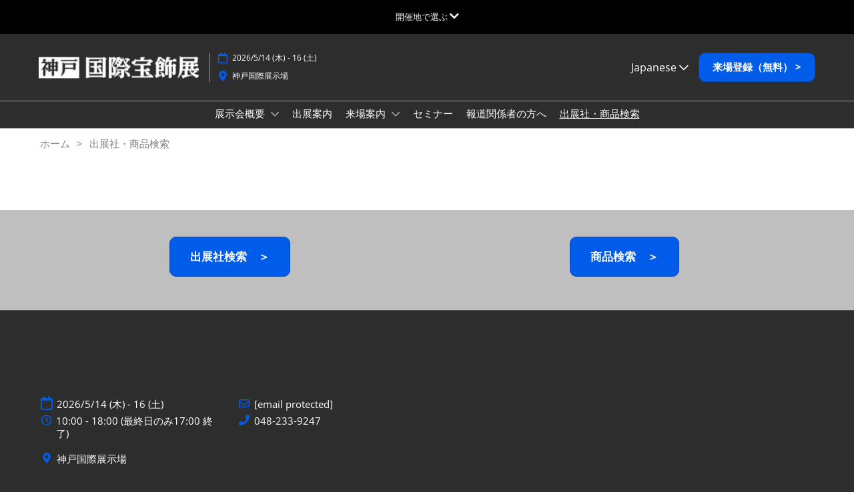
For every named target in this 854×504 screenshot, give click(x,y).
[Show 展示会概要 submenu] (275, 127)
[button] (757, 80)
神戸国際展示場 (260, 88)
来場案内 (367, 126)
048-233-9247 (288, 433)
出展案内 (312, 126)
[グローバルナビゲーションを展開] (427, 17)
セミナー (433, 126)
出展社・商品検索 (600, 126)
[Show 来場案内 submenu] (396, 127)
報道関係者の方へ (506, 126)
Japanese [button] (660, 80)
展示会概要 (241, 126)
